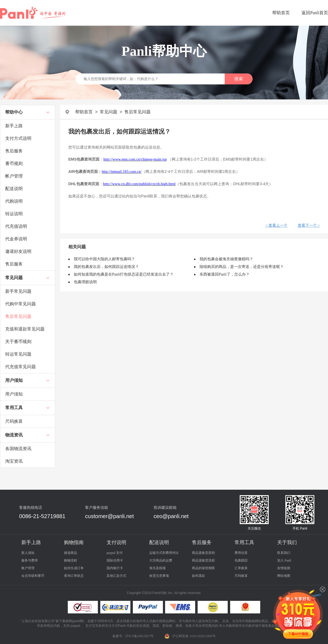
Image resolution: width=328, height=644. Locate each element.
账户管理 (28, 568)
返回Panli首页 (315, 13)
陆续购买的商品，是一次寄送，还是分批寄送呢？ (242, 267)
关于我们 (287, 542)
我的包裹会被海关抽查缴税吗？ (226, 259)
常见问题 (14, 278)
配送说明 (14, 189)
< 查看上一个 (276, 225)
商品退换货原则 (203, 553)
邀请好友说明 (18, 251)
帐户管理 (14, 176)
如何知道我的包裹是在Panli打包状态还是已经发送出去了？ (124, 274)
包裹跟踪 (241, 560)
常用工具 (14, 408)
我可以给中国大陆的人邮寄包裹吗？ (104, 259)
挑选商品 (71, 553)
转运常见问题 (18, 354)
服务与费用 (30, 560)
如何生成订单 (74, 568)
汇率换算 (241, 568)
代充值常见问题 (20, 367)
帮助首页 (281, 13)
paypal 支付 (115, 553)
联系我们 (284, 553)
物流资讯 (14, 435)
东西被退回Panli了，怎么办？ (225, 274)
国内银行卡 (115, 568)
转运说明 (14, 214)
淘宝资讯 (14, 461)
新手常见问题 (18, 291)
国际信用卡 (115, 560)
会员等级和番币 (33, 576)
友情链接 (284, 568)
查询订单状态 (74, 576)
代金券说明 (16, 239)
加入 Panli (284, 560)
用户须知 (14, 380)
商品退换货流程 (203, 560)
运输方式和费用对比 (164, 553)
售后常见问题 (18, 316)
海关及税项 (157, 568)
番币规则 (14, 163)
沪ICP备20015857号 (140, 636)
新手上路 (14, 126)
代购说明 (14, 201)
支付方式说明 (18, 138)
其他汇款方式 (116, 576)
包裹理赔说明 (85, 282)
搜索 (239, 79)
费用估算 (241, 553)
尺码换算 (14, 421)
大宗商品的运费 (161, 560)
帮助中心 (14, 112)
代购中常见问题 (20, 304)
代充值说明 (16, 226)
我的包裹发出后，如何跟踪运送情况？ (106, 267)
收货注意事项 (159, 576)
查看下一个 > (309, 225)
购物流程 (71, 560)
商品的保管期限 (203, 568)
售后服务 (14, 151)
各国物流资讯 (18, 449)
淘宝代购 (212, 621)
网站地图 (284, 576)
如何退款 (198, 576)
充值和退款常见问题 (25, 329)
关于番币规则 (18, 342)
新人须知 (28, 553)
